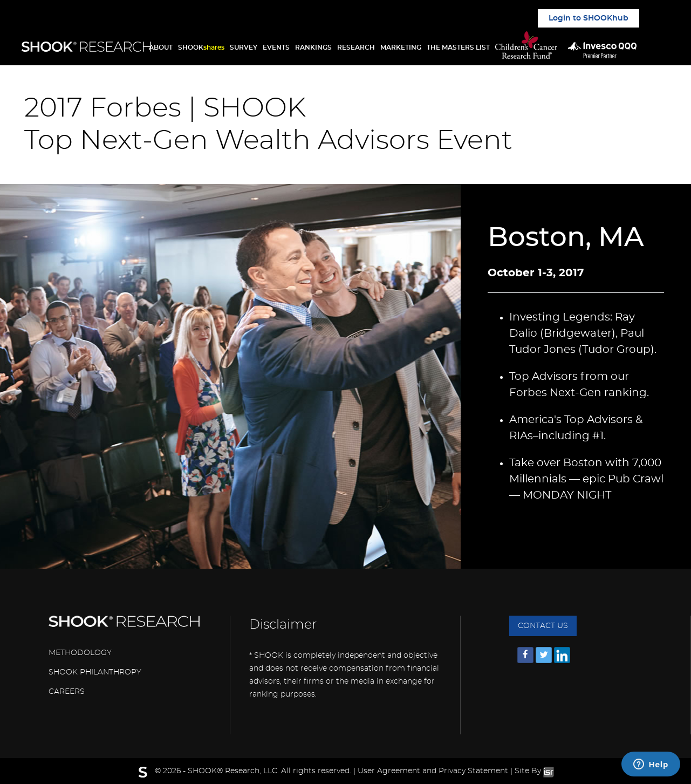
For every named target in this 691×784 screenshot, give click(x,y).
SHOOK (201, 47)
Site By (534, 771)
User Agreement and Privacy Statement (433, 771)
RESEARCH (356, 47)
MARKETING (401, 47)
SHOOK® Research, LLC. (233, 771)
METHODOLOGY (80, 653)
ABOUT (161, 47)
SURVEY (244, 47)
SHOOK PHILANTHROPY (95, 672)
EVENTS (276, 47)
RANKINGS (313, 47)
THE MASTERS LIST (458, 47)
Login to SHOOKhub (589, 18)
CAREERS (67, 692)
